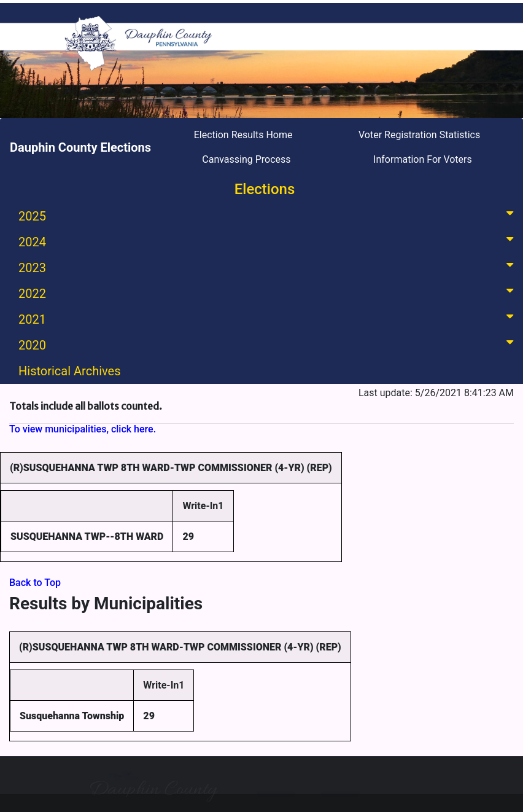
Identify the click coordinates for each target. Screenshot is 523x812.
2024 (268, 241)
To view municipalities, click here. (83, 429)
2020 (268, 344)
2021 (268, 318)
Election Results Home (243, 135)
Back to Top (35, 583)
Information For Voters (423, 159)
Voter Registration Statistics (419, 135)
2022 (268, 293)
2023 (268, 267)
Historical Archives (70, 371)
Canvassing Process (246, 159)
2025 (268, 215)
